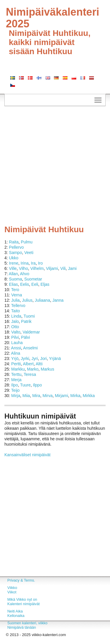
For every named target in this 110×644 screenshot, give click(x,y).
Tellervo (18, 306)
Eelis (25, 284)
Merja (16, 380)
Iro (40, 263)
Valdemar (31, 332)
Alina (16, 353)
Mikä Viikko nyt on (22, 600)
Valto (16, 332)
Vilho (24, 268)
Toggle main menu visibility (98, 98)
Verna (17, 295)
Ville (13, 268)
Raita (14, 242)
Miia (26, 396)
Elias (13, 284)
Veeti (29, 253)
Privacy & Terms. (21, 580)
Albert (28, 364)
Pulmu (27, 242)
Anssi (16, 348)
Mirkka (89, 396)
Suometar (33, 279)
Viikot (12, 592)
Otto (15, 327)
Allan (13, 274)
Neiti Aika (15, 611)
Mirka (75, 396)
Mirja (16, 396)
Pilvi (15, 337)
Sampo (16, 253)
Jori (44, 358)
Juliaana (43, 300)
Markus (48, 369)
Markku (18, 369)
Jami (72, 268)
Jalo (15, 321)
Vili (63, 268)
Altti (39, 364)
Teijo (15, 390)
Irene (14, 263)
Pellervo (17, 247)
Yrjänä (55, 358)
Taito (16, 311)
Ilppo (37, 385)
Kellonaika (16, 616)
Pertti (16, 364)
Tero (15, 290)
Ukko (14, 258)
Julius (27, 300)
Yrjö (15, 358)
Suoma (16, 279)
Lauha (17, 343)
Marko (33, 369)
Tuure (25, 385)
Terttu (16, 374)
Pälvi (26, 337)
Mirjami (61, 396)
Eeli (35, 284)
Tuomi (29, 316)
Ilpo (15, 385)
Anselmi (31, 348)
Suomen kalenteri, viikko (27, 623)
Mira (36, 396)
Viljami (52, 268)
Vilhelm (37, 268)
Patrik (26, 321)
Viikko (12, 588)
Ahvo (25, 274)
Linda (16, 316)
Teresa (30, 374)
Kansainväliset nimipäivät (27, 455)
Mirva (48, 396)
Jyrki (25, 358)
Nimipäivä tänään (22, 628)
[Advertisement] (55, 167)
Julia (15, 300)
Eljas (45, 284)
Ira (33, 263)
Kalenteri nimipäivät (23, 604)
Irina (24, 263)
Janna (58, 300)
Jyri (35, 358)
